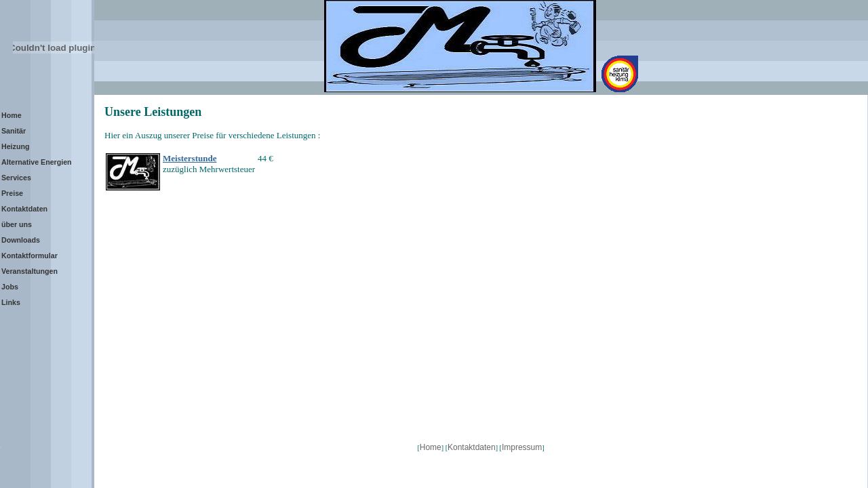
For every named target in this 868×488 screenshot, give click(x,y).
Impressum (522, 447)
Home (431, 447)
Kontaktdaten (472, 447)
